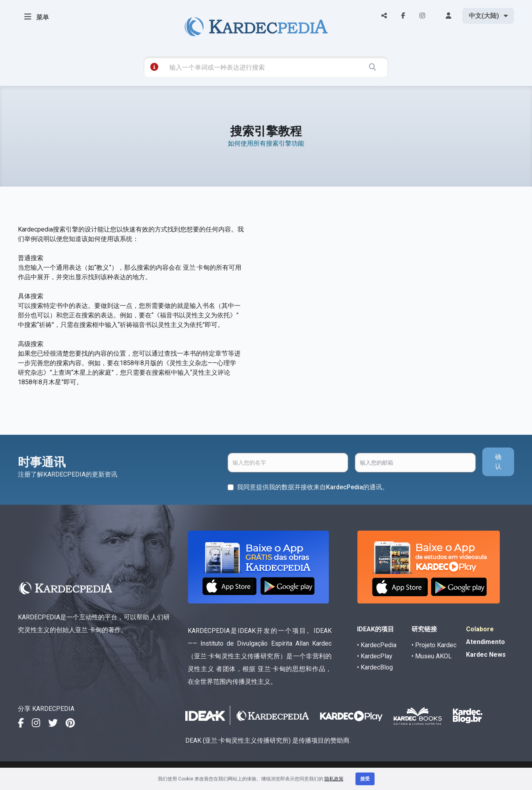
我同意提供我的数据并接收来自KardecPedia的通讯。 (313, 487)
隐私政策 (334, 779)
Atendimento (485, 642)
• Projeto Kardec (434, 645)
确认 (498, 462)
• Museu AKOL (432, 656)
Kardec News (486, 655)
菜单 (37, 17)
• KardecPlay (375, 656)
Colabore (480, 629)
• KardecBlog (375, 667)
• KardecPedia (377, 645)
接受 (365, 779)
